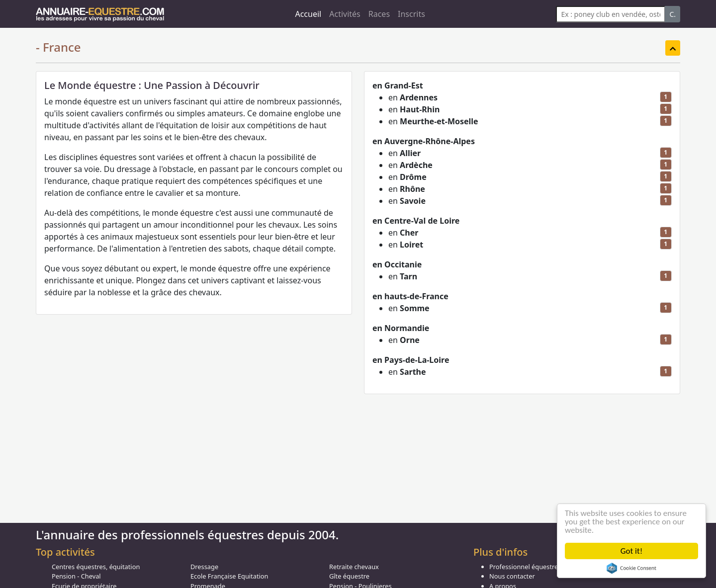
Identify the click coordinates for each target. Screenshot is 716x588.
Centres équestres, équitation (96, 567)
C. (672, 14)
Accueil (308, 14)
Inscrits (411, 14)
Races (379, 14)
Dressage (204, 567)
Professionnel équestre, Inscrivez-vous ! (548, 567)
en (413, 97)
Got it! (631, 551)
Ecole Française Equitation (229, 576)
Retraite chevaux (354, 567)
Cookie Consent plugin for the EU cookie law (631, 568)
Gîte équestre (349, 576)
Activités (345, 14)
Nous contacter (512, 576)
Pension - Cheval (76, 576)
